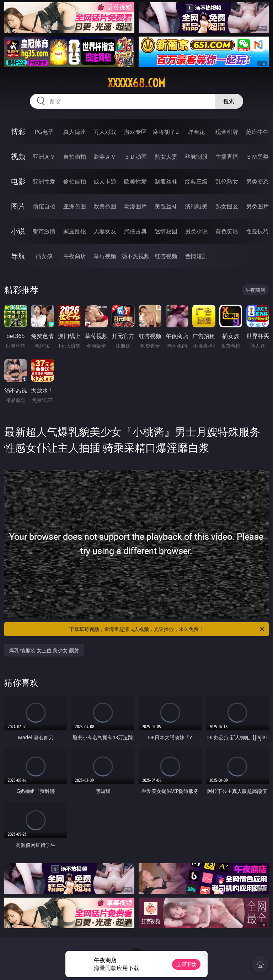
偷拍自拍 (75, 181)
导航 (18, 256)
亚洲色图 (75, 206)
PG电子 (44, 132)
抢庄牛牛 (257, 132)
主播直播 (227, 157)
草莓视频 (105, 256)
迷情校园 (166, 231)
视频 (18, 156)
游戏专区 (135, 132)
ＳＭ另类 (257, 157)
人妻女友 (105, 231)
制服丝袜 (166, 181)
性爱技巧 (257, 231)
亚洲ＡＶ (44, 157)
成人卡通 (105, 181)
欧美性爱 (135, 181)
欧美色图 (105, 206)
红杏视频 (166, 256)
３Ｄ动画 (135, 157)
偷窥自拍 (44, 206)
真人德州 (75, 132)
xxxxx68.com (136, 83)
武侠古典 (135, 231)
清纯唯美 (196, 206)
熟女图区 (227, 206)
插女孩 (44, 256)
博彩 (18, 132)
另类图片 (257, 206)
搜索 (229, 101)
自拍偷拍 (75, 157)
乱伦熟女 (227, 181)
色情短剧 (196, 256)
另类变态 (257, 181)
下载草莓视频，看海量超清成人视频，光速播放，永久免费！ (167, 629)
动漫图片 (135, 206)
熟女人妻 (166, 157)
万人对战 (105, 132)
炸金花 (196, 132)
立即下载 (186, 964)
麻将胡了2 (166, 132)
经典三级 (196, 181)
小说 (18, 231)
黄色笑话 (227, 231)
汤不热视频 (135, 256)
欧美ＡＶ (105, 157)
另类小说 (196, 231)
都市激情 (44, 231)
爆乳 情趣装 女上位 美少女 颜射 (44, 650)
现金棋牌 (227, 132)
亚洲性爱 (44, 181)
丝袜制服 (196, 157)
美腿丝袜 (166, 206)
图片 (18, 206)
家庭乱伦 (75, 231)
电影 (18, 181)
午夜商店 (75, 256)
